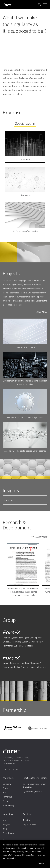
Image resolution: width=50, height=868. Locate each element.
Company (7, 784)
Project (6, 788)
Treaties (26, 820)
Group (5, 792)
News (5, 820)
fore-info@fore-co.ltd (10, 769)
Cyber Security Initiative (33, 791)
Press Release (8, 833)
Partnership (7, 797)
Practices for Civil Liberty (35, 778)
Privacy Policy (8, 805)
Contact (6, 801)
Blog (5, 829)
